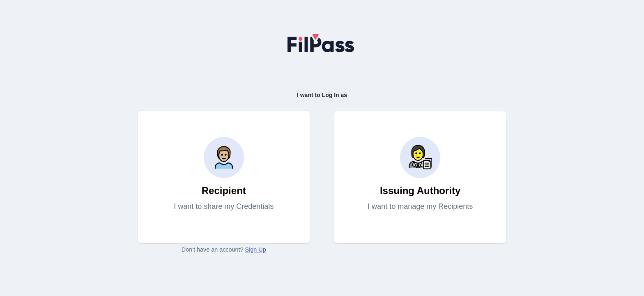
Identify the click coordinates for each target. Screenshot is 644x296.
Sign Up (256, 250)
